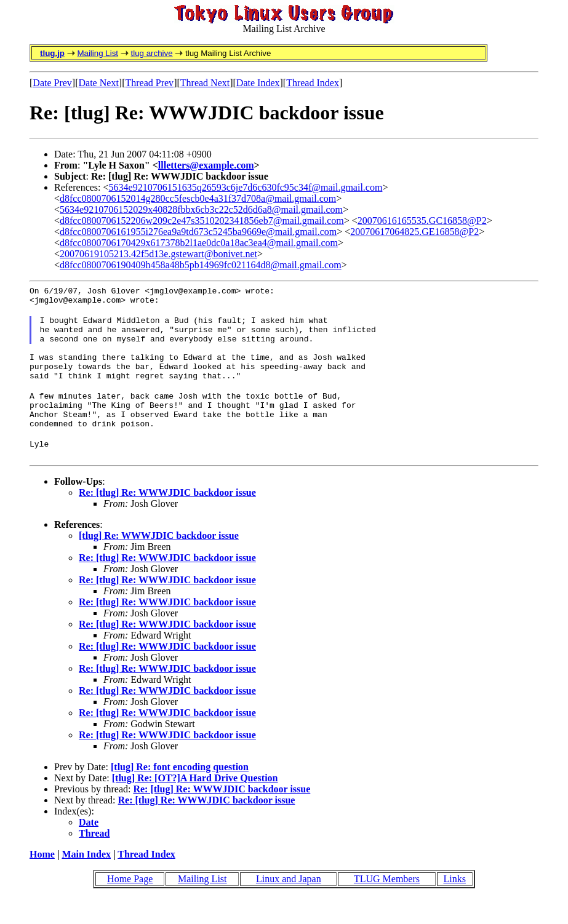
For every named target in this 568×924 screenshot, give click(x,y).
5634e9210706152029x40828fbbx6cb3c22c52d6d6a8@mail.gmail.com (201, 209)
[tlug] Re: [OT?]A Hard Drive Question (195, 804)
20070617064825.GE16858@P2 (414, 232)
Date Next (99, 83)
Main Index (86, 880)
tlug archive (151, 53)
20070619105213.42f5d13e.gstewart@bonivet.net (158, 254)
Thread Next (205, 83)
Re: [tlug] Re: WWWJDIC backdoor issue (167, 518)
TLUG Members (387, 905)
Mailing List (98, 53)
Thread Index (313, 83)
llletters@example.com (206, 165)
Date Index (258, 83)
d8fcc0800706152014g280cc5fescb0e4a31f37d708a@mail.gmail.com (198, 198)
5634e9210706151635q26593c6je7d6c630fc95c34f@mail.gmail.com (246, 187)
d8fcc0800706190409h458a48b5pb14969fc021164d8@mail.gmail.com (201, 265)
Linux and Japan (289, 905)
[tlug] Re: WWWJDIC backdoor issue (159, 561)
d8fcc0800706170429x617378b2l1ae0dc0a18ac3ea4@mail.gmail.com (199, 243)
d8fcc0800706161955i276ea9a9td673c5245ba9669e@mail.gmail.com (198, 232)
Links (455, 905)
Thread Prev (149, 83)
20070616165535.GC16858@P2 (422, 221)
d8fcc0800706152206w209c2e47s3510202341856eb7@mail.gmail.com (202, 221)
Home (42, 880)
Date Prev (52, 83)
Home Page (130, 905)
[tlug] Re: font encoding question (180, 793)
